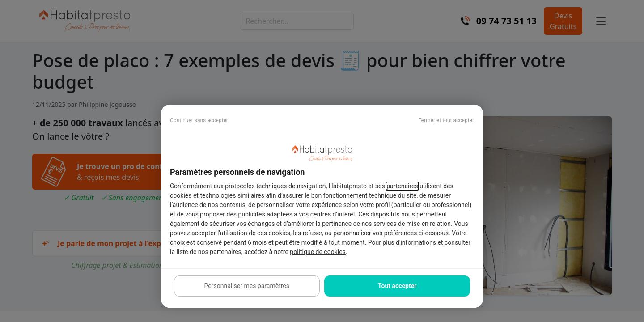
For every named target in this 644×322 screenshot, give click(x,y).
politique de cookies (318, 252)
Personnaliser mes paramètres (247, 286)
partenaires (402, 186)
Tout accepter (397, 286)
